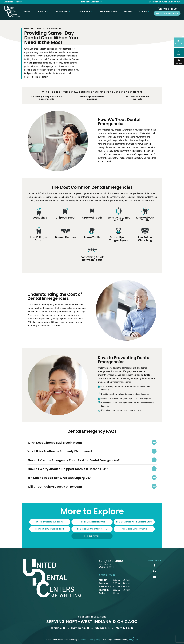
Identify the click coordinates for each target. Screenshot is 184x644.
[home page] (11, 11)
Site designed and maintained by (120, 638)
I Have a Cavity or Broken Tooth (50, 527)
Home (26, 11)
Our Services (63, 11)
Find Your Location (92, 2)
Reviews (128, 11)
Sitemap (83, 638)
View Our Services (92, 534)
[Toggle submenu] (47, 11)
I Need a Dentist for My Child (92, 520)
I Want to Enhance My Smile (134, 527)
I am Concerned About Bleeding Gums (134, 520)
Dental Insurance (108, 11)
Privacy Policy (95, 638)
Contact (145, 11)
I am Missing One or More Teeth (92, 527)
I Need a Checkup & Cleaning (50, 520)
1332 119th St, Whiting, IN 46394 (164, 2)
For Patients (85, 11)
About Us (42, 11)
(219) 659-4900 (167, 8)
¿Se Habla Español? (13, 2)
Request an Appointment (167, 12)
